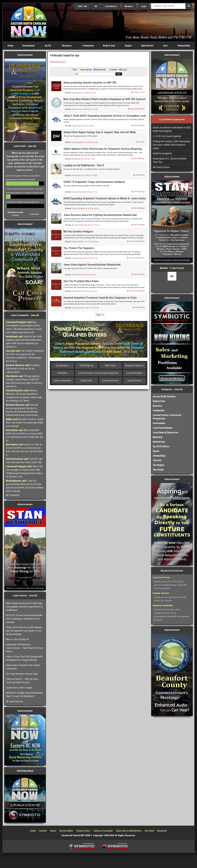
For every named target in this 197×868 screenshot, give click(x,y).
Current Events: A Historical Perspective (99, 373)
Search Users (58, 62)
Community (88, 46)
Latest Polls (86, 381)
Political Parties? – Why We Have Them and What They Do (22, 681)
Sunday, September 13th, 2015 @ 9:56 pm (85, 242)
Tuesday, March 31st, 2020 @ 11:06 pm (85, 175)
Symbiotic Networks (163, 606)
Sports (156, 451)
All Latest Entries (14, 701)
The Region (158, 465)
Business (67, 46)
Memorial (158, 437)
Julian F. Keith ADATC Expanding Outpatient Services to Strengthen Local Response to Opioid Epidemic (105, 117)
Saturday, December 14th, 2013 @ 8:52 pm (86, 308)
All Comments (13, 495)
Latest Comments (63, 381)
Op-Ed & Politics (161, 446)
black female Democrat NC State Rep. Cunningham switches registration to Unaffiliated (24, 607)
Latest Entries (134, 381)
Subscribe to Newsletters (129, 831)
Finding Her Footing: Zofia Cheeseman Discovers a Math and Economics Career (171, 145)
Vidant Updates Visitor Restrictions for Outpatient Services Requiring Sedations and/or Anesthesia (103, 150)
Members (129, 6)
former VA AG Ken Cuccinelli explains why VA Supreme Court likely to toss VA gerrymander (24, 631)
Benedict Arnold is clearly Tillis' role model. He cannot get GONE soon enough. (25, 423)
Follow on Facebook (103, 831)
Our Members (63, 366)
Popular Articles (161, 593)
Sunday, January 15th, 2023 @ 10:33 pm (85, 109)
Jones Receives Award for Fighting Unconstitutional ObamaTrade (100, 215)
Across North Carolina (164, 396)
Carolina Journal (139, 92)
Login (144, 6)
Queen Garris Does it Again (19, 688)
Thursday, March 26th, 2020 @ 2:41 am (85, 192)
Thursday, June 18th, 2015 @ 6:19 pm (84, 275)
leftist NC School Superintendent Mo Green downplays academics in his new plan (24, 619)
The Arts (157, 460)
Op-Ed (48, 46)
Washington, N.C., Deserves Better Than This (170, 160)
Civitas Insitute (140, 307)
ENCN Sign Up (86, 366)
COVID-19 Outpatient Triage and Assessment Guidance (94, 182)
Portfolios (63, 373)
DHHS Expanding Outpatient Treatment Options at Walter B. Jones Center (105, 198)
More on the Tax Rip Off (17, 639)
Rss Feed (149, 831)
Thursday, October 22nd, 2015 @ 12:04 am (86, 225)
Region (128, 46)
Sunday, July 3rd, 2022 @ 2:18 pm (83, 126)
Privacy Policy (83, 831)
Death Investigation (162, 153)
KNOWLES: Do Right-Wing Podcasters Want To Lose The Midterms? (24, 694)
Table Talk (82, 6)
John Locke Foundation (137, 241)
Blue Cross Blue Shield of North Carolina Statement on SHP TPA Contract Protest (105, 101)
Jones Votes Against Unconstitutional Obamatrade (92, 265)
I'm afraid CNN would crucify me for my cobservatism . (23, 369)
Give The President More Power (81, 281)
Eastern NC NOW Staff (137, 109)
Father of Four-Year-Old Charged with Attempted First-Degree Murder (24, 658)
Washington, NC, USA (172, 282)
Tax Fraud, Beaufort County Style (22, 674)
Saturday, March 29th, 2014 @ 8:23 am (84, 291)
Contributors (111, 6)
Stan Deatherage (139, 125)
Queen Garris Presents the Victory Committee (23, 667)
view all (32, 146)
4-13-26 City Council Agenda (167, 136)
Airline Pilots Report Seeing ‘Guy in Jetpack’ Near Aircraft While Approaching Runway (100, 134)
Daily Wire (141, 142)
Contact (43, 831)
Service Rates (66, 831)
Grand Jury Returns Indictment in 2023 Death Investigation (172, 129)
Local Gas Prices (161, 578)
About (53, 831)
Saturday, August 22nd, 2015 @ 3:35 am (85, 258)
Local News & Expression (166, 432)
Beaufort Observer (134, 366)
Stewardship (184, 46)
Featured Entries (111, 381)
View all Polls (35, 214)
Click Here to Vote (15, 212)
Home (10, 46)
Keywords (162, 831)
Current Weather (134, 373)
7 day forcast (177, 268)
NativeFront (147, 46)
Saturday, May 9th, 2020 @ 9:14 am (83, 159)
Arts (166, 46)
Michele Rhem (140, 175)
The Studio (158, 470)
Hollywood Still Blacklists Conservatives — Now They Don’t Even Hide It (25, 648)
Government (29, 46)
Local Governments (163, 428)
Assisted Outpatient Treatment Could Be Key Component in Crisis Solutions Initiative (100, 299)
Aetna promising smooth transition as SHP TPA (90, 83)
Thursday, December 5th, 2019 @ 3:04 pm (85, 209)
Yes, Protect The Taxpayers (79, 248)
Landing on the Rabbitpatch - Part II (84, 165)
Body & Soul (109, 46)
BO (96, 6)
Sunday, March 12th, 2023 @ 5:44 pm (84, 93)
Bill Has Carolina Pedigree (78, 231)
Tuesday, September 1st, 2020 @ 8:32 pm (85, 142)
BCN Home (110, 366)
